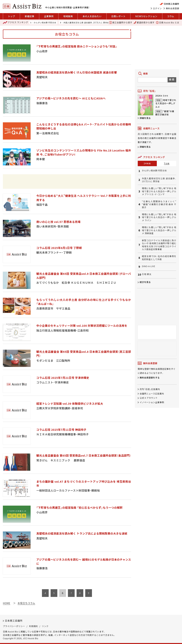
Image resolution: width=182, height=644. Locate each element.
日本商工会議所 (14, 621)
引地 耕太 (147, 274)
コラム (171, 16)
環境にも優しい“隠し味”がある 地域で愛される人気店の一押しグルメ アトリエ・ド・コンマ (159, 191)
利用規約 (33, 626)
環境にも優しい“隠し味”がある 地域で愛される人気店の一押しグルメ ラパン (159, 217)
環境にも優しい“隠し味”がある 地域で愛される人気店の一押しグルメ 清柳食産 (159, 230)
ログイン (157, 8)
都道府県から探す (144, 22)
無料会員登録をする (150, 377)
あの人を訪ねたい (92, 16)
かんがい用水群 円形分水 (45, 23)
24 (147, 163)
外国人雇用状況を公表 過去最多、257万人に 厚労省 (86, 23)
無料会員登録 (172, 8)
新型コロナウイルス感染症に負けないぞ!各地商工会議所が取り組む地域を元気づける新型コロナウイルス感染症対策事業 (159, 245)
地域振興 (68, 16)
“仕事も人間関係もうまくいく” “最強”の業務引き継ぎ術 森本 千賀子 (159, 204)
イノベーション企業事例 (152, 402)
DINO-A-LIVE (149, 266)
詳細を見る (145, 118)
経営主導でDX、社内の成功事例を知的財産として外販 (159, 258)
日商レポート (119, 16)
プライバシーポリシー (14, 626)
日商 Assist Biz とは (168, 22)
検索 (172, 79)
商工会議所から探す (121, 22)
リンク (45, 626)
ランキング (15, 23)
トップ (11, 16)
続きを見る (145, 282)
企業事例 (49, 16)
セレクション (146, 16)
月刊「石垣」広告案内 (150, 389)
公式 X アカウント (149, 398)
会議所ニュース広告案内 (152, 394)
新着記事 (30, 16)
